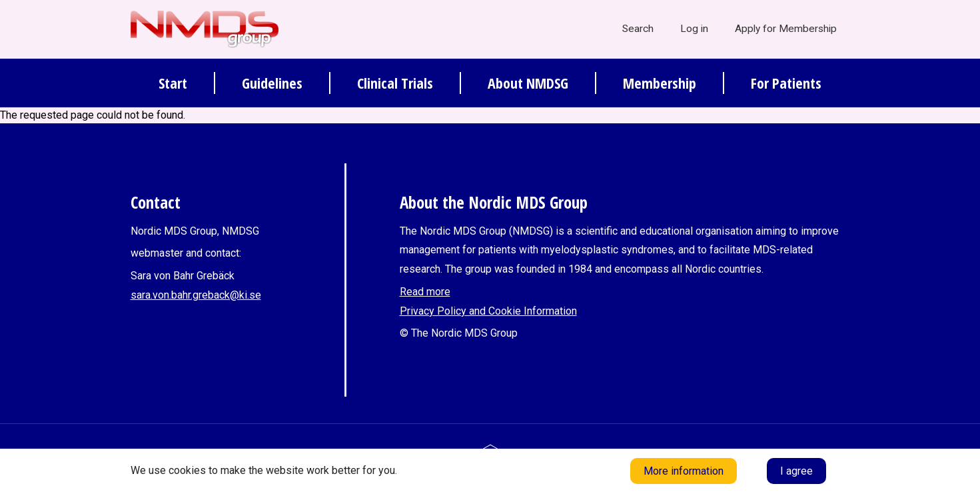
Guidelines (272, 83)
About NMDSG (528, 83)
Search (638, 29)
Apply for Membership (786, 29)
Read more (425, 292)
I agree (796, 471)
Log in (694, 29)
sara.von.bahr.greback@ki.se (196, 295)
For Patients (786, 83)
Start (173, 83)
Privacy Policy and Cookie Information (488, 311)
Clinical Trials (395, 83)
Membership (660, 83)
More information (684, 471)
